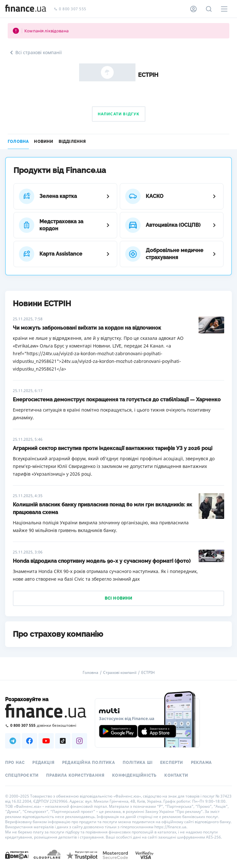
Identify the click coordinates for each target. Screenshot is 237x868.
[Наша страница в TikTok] (63, 741)
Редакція (43, 763)
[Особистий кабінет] (193, 9)
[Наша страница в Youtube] (46, 741)
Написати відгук (119, 114)
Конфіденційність (134, 775)
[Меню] (224, 9)
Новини (44, 142)
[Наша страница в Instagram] (79, 741)
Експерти (172, 763)
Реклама (201, 763)
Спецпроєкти (22, 775)
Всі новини (119, 598)
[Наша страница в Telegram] (13, 741)
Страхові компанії (120, 673)
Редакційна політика (89, 763)
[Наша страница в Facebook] (29, 741)
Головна (18, 142)
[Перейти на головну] (26, 9)
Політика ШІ (138, 763)
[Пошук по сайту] (209, 9)
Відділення (72, 142)
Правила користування (75, 775)
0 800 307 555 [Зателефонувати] (70, 9)
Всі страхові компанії (35, 53)
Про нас (15, 763)
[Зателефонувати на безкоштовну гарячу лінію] (46, 725)
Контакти (176, 775)
